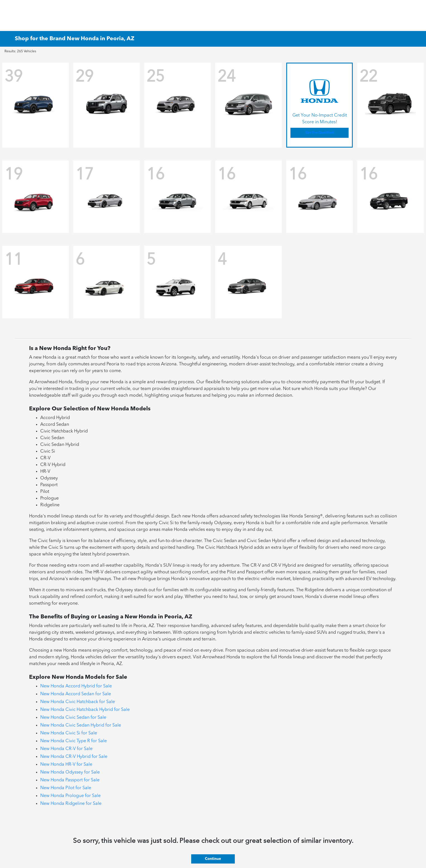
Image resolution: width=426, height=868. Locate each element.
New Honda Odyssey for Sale (70, 772)
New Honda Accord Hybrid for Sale (76, 686)
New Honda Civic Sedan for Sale (73, 718)
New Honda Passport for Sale (70, 780)
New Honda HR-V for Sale (66, 765)
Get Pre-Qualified (320, 133)
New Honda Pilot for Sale (66, 788)
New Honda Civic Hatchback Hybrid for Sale (85, 710)
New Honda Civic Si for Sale (69, 733)
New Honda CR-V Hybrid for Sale (74, 757)
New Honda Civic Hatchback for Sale (78, 702)
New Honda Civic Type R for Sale (74, 741)
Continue (213, 859)
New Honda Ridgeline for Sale (71, 804)
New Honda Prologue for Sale (70, 796)
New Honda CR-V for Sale (66, 749)
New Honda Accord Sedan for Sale (76, 694)
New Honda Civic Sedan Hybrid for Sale (81, 725)
